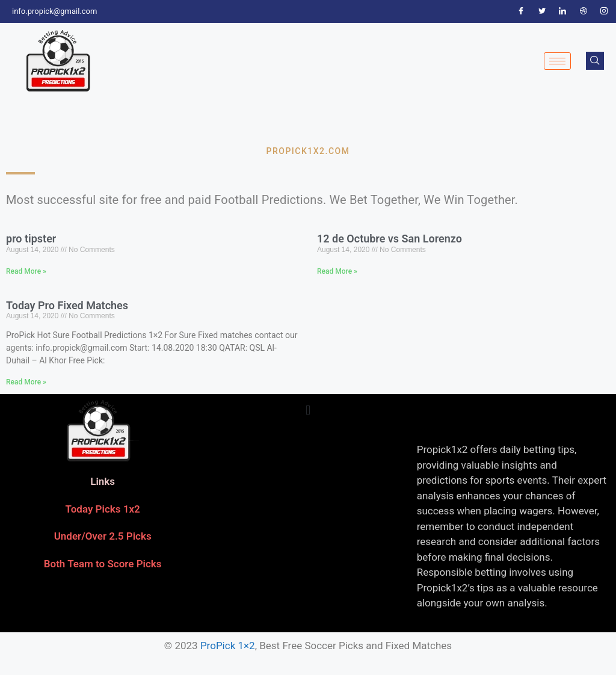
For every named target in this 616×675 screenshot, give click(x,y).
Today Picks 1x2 (103, 509)
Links (103, 481)
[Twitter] (542, 11)
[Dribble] (584, 11)
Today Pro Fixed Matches (67, 305)
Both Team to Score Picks (103, 564)
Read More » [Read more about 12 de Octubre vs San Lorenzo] (337, 271)
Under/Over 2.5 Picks (103, 536)
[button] (308, 410)
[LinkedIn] (562, 11)
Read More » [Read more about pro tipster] (26, 271)
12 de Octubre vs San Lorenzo (390, 239)
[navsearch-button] (595, 61)
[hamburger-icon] (557, 61)
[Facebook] (521, 11)
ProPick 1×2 (228, 646)
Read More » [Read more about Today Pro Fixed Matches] (26, 382)
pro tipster (31, 239)
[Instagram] (604, 11)
